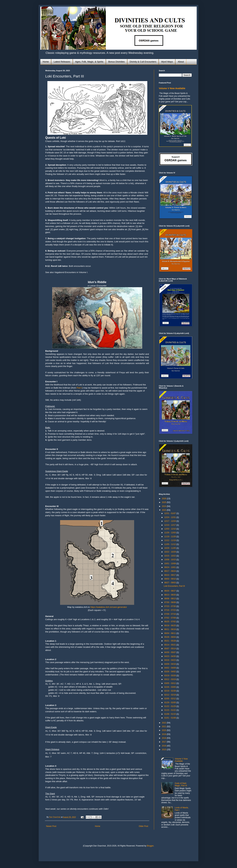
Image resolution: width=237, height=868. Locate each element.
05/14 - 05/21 (170, 645)
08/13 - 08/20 (170, 595)
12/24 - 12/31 (170, 517)
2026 (164, 499)
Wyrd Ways (167, 62)
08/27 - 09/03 (170, 583)
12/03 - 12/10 (170, 529)
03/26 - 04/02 (170, 672)
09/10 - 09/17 (170, 575)
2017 (164, 742)
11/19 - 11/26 (170, 537)
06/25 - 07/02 (170, 622)
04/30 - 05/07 (170, 652)
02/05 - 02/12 (170, 699)
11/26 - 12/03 (170, 533)
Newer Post (51, 826)
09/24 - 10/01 (170, 567)
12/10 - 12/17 (170, 525)
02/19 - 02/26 (170, 691)
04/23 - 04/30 (170, 656)
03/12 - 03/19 (170, 679)
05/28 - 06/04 (170, 637)
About (181, 62)
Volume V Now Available (172, 88)
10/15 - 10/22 (170, 556)
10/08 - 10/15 (170, 560)
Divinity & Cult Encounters (143, 62)
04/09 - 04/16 (170, 664)
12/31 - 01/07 (170, 513)
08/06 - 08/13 (170, 599)
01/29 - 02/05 (170, 703)
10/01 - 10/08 (170, 564)
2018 (164, 738)
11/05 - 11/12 (170, 544)
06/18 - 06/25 (170, 626)
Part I (79, 388)
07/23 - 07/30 (170, 606)
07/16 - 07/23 (170, 610)
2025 (164, 502)
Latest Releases (62, 62)
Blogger (150, 846)
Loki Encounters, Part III (174, 586)
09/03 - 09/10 (170, 579)
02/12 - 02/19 (170, 695)
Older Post (143, 826)
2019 (164, 734)
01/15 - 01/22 (170, 710)
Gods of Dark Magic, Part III (181, 784)
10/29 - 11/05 (170, 548)
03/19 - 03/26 (170, 676)
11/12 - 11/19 (170, 540)
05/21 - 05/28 (170, 641)
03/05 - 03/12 (170, 683)
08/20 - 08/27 (170, 591)
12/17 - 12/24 (170, 521)
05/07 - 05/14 (170, 649)
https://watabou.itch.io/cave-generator (109, 607)
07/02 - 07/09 (170, 618)
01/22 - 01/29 (170, 706)
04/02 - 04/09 (170, 668)
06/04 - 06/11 (170, 633)
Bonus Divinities (117, 62)
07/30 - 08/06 (170, 602)
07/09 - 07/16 (170, 614)
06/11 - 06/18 (170, 629)
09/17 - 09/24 (170, 571)
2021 (164, 727)
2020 (164, 730)
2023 (164, 510)
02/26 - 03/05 (170, 687)
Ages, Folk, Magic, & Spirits (89, 62)
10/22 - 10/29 (170, 552)
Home (46, 62)
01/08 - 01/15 (170, 714)
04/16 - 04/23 (170, 660)
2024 (164, 506)
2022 (164, 723)
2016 (164, 746)
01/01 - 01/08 (170, 718)
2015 (164, 750)
